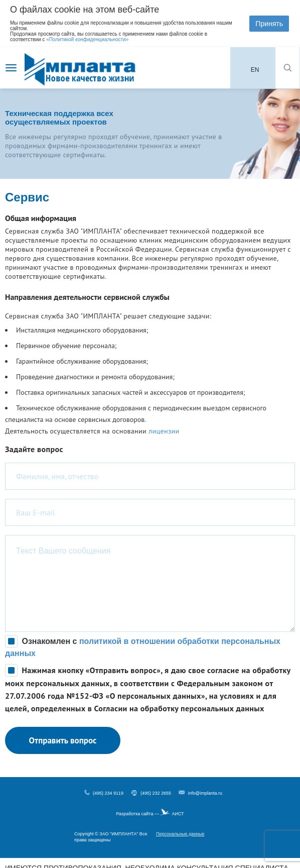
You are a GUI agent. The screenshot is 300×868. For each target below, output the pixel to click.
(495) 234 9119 (108, 793)
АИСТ (178, 814)
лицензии (164, 431)
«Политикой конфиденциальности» (87, 39)
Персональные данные (180, 834)
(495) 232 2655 (156, 793)
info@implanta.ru (205, 793)
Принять (269, 24)
